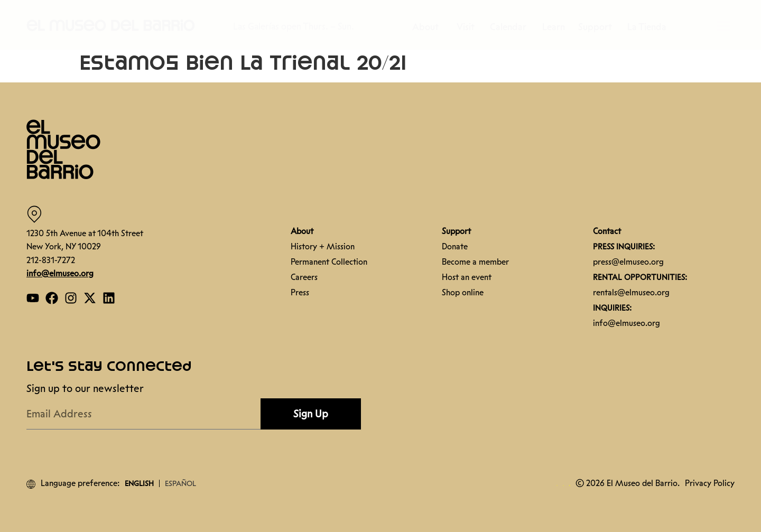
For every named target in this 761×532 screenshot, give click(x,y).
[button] (111, 25)
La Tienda (647, 27)
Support (598, 27)
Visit (468, 27)
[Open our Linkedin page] (109, 298)
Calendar (511, 27)
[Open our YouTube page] (33, 298)
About (431, 27)
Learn (556, 27)
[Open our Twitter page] (90, 298)
